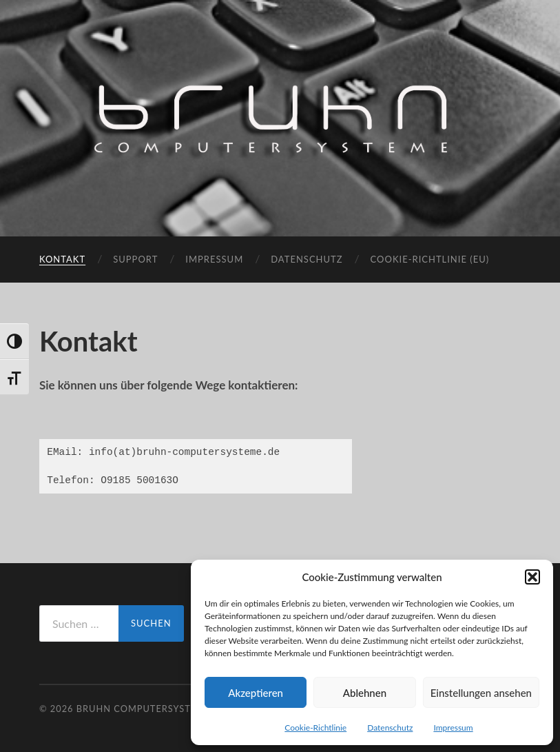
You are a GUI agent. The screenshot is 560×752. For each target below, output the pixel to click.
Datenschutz (390, 728)
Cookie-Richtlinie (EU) (430, 259)
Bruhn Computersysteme (144, 709)
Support (135, 259)
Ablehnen (365, 693)
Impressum (453, 728)
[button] (532, 577)
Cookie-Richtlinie (315, 728)
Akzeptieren (256, 693)
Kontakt (62, 259)
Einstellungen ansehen (481, 693)
